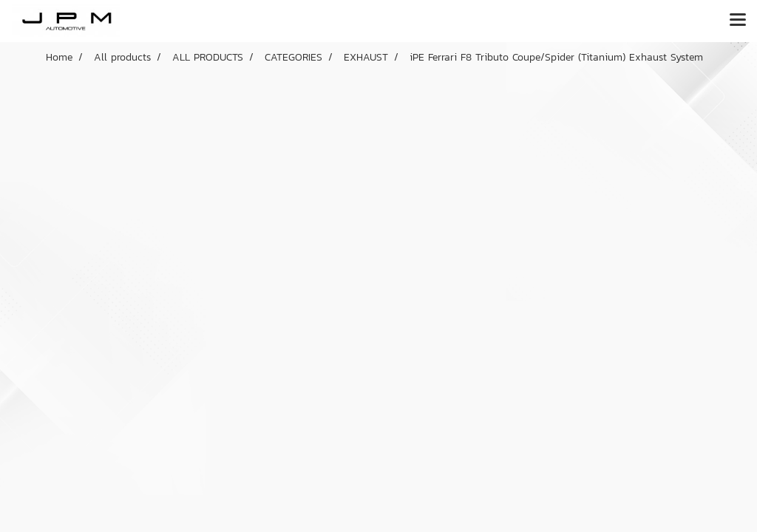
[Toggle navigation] (738, 21)
